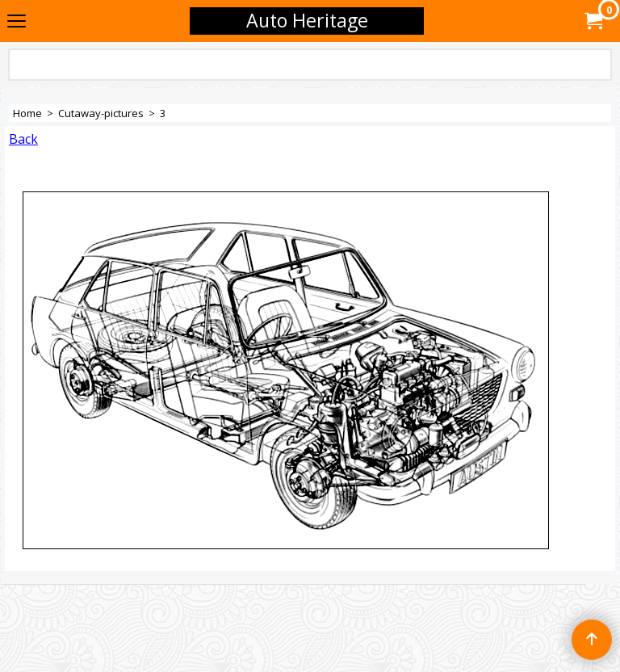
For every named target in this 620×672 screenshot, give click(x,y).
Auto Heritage (307, 20)
